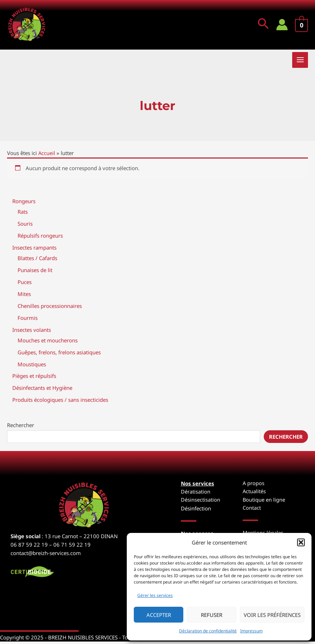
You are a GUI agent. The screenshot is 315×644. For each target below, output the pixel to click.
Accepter (159, 615)
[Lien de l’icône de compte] (282, 26)
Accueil (47, 156)
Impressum (251, 631)
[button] (301, 542)
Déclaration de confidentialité (208, 631)
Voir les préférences (272, 615)
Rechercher (21, 427)
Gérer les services (155, 595)
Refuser (212, 615)
